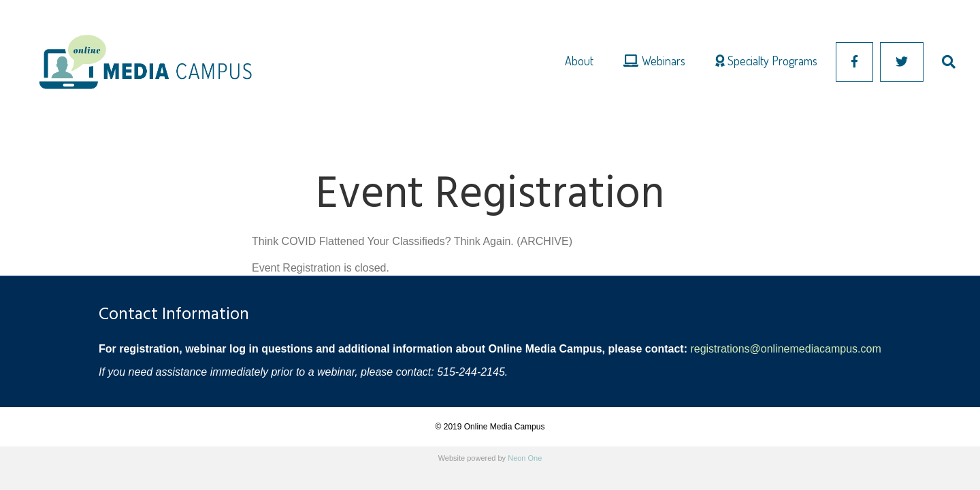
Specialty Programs (766, 61)
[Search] (941, 62)
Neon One (525, 458)
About (579, 61)
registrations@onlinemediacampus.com (785, 349)
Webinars (654, 61)
